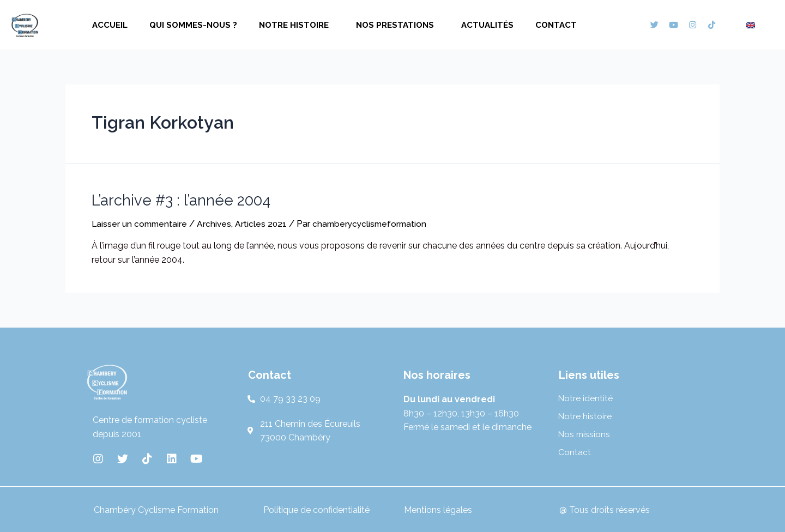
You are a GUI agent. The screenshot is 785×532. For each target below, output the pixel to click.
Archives (217, 223)
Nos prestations (398, 25)
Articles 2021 (264, 223)
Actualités (487, 25)
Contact (556, 25)
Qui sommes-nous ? (193, 25)
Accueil (110, 25)
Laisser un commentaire (141, 223)
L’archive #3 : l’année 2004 (177, 199)
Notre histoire (297, 25)
